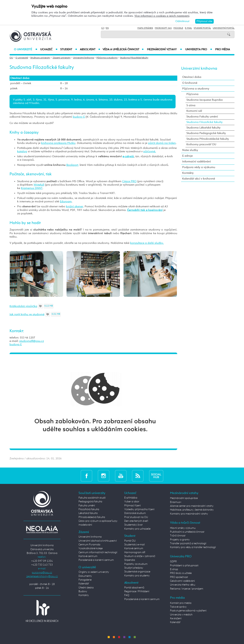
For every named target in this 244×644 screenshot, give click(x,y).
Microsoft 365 (163, 28)
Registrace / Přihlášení (137, 591)
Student (69, 49)
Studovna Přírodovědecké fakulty (208, 139)
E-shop (174, 569)
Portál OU (130, 541)
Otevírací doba (192, 77)
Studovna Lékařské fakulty (203, 128)
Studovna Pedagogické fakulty (206, 133)
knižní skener (75, 206)
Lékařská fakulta (88, 513)
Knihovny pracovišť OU (201, 144)
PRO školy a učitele (181, 573)
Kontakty (188, 173)
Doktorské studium (135, 513)
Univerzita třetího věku (183, 585)
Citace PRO (129, 181)
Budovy (83, 591)
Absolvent (90, 49)
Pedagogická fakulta (90, 502)
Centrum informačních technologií (98, 552)
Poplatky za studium (136, 564)
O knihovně (190, 83)
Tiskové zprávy (178, 607)
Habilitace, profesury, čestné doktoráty (192, 510)
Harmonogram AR (135, 552)
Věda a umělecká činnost (123, 49)
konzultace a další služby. (147, 243)
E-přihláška (131, 498)
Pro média (223, 49)
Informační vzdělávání (197, 162)
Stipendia (130, 560)
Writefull (39, 185)
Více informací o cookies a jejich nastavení (162, 16)
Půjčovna (192, 94)
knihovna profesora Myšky (58, 143)
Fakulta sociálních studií (92, 498)
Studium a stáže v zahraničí (140, 556)
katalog (22, 151)
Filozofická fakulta (89, 509)
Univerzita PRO (199, 49)
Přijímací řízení (132, 506)
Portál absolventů (134, 588)
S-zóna (191, 105)
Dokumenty (85, 576)
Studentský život (133, 525)
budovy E (79, 117)
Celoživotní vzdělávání (182, 581)
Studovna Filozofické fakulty (134, 58)
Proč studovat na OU (136, 517)
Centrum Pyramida (89, 545)
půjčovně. (150, 151)
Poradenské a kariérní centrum (96, 560)
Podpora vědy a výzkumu (199, 167)
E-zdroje (187, 156)
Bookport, (73, 165)
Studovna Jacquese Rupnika (205, 100)
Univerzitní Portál (224, 28)
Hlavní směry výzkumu (183, 528)
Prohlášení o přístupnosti (184, 566)
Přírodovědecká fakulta (92, 517)
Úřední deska (86, 588)
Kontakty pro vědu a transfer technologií (193, 547)
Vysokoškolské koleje (91, 548)
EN (107, 28)
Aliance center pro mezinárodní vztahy (192, 506)
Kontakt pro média (181, 603)
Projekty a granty (180, 540)
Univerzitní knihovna (83, 58)
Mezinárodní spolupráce (184, 498)
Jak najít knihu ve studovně (27, 314)
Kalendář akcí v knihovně (199, 179)
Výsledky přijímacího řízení (139, 509)
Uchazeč (49, 49)
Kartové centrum (88, 556)
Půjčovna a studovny (107, 58)
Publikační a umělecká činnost (187, 532)
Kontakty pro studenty (137, 576)
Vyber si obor (132, 502)
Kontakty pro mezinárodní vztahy (189, 514)
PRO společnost (179, 577)
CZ (103, 28)
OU (11, 58)
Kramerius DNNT (32, 188)
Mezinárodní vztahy (164, 49)
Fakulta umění (87, 506)
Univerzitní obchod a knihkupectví (98, 541)
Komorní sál (194, 111)
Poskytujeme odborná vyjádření (188, 611)
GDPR (173, 562)
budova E (16, 344)
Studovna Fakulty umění (202, 117)
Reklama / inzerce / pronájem (187, 589)
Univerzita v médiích (181, 615)
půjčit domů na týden (162, 143)
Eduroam (66, 201)
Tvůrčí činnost (178, 536)
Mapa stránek (145, 28)
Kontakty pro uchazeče (137, 529)
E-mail (188, 28)
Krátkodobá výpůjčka (23, 306)
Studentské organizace (137, 572)
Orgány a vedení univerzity (94, 572)
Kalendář (84, 584)
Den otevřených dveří (136, 521)
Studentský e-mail (134, 545)
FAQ (127, 595)
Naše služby (190, 150)
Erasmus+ (176, 502)
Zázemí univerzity (62, 58)
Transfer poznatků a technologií (188, 543)
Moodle (178, 28)
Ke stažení (176, 618)
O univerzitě (26, 49)
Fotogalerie (85, 580)
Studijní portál (202, 28)
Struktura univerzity (40, 58)
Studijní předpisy (134, 568)
